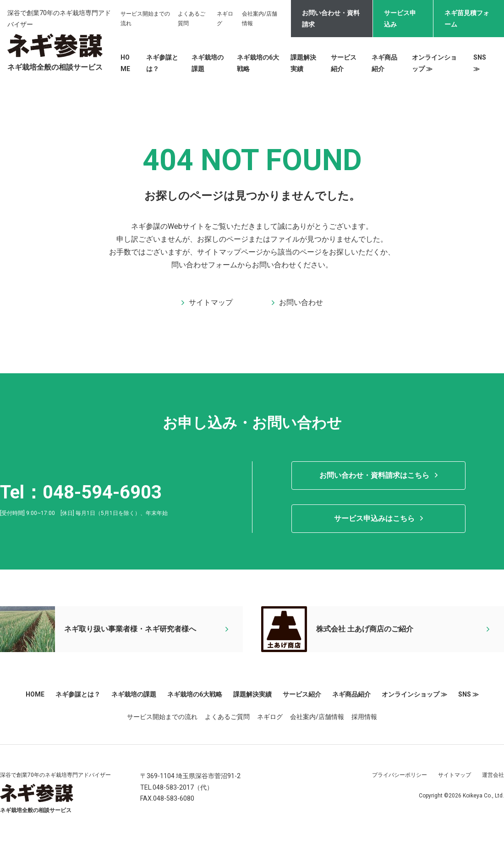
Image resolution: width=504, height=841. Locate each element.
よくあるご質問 (227, 717)
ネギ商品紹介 (351, 694)
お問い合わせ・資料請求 (331, 19)
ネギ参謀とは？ (78, 694)
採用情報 (364, 717)
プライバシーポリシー (400, 775)
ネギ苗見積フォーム (467, 19)
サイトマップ (455, 775)
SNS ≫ (468, 694)
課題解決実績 (252, 694)
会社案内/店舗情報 (317, 717)
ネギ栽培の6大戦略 (195, 694)
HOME (35, 694)
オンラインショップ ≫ (414, 694)
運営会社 (493, 775)
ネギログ (270, 717)
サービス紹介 (302, 694)
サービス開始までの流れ (162, 717)
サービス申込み (400, 19)
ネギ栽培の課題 (134, 694)
